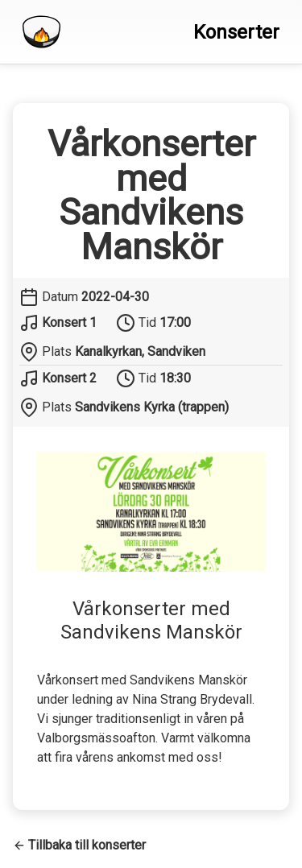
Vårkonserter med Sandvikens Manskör (151, 195)
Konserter (236, 32)
